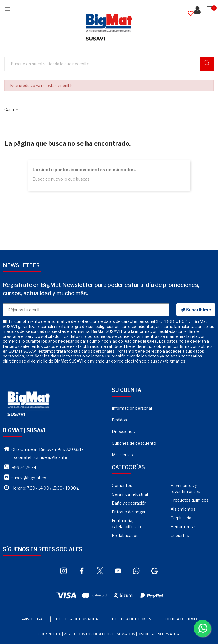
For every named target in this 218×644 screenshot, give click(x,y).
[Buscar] (112, 64)
